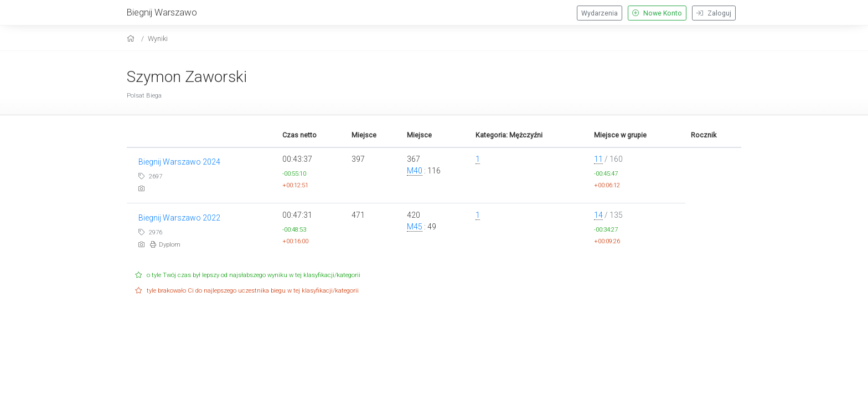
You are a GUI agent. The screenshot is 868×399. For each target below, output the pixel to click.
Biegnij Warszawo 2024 (179, 162)
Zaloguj (714, 13)
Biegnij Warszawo (162, 12)
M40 (415, 171)
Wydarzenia (600, 13)
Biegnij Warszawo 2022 (179, 218)
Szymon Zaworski (187, 77)
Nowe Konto (657, 13)
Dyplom (165, 245)
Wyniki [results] (158, 39)
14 (598, 215)
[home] (132, 39)
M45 (415, 227)
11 (598, 159)
